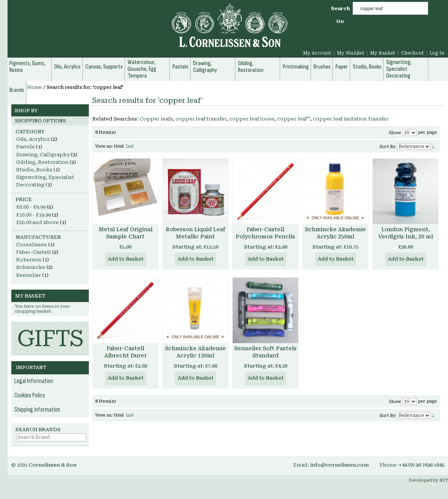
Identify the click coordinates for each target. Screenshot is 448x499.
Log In (437, 53)
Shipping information (37, 410)
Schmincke (31, 267)
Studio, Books (34, 170)
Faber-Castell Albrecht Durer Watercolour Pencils (125, 356)
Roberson (29, 260)
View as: (104, 146)
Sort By (388, 147)
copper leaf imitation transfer (351, 119)
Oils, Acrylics (33, 139)
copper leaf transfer (201, 119)
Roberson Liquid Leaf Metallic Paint (195, 233)
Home (34, 87)
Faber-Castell (34, 252)
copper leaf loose (252, 119)
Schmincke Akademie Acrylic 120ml (195, 352)
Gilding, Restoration (42, 162)
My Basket (383, 53)
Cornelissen (32, 245)
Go (340, 21)
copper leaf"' (294, 119)
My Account (317, 53)
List (130, 146)
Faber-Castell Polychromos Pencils (265, 233)
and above (37, 222)
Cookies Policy (30, 395)
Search (341, 8)
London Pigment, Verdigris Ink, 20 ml (406, 233)
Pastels (25, 147)
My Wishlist (351, 53)
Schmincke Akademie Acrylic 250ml (335, 233)
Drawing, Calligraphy (43, 155)
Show (395, 133)
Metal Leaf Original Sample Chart (126, 233)
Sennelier (29, 275)
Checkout (412, 53)
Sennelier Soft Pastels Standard (265, 352)
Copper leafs (156, 119)
